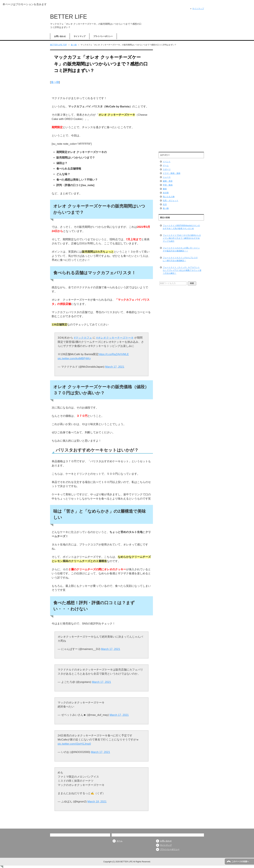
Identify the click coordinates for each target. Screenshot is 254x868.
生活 (165, 204)
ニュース (167, 177)
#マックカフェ (83, 338)
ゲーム (166, 165)
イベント (167, 162)
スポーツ (167, 169)
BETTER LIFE (69, 17)
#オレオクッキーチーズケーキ (115, 338)
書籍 (165, 189)
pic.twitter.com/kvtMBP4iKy (74, 358)
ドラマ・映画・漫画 (172, 173)
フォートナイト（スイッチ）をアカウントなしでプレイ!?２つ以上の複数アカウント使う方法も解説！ (182, 270)
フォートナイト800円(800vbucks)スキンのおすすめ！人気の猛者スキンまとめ (181, 227)
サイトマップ (80, 36)
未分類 (166, 193)
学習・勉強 (168, 185)
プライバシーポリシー (103, 36)
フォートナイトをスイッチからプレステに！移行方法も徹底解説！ (180, 259)
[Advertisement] (181, 99)
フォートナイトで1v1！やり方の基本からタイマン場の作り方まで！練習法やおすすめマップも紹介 (182, 238)
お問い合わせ (60, 36)
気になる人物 (169, 197)
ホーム (120, 841)
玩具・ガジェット (171, 201)
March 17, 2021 (115, 367)
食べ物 (55, 82)
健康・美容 (168, 181)
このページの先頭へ (240, 862)
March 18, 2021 (97, 802)
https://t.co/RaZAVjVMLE (114, 354)
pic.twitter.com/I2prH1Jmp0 (74, 744)
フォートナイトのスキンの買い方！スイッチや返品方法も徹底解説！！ (181, 249)
